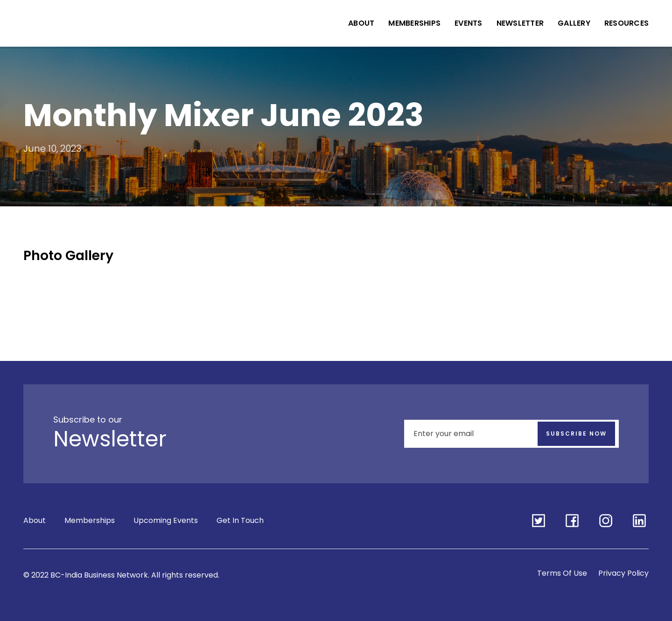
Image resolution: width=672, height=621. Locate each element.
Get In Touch (240, 520)
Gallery (574, 23)
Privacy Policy (623, 573)
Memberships (414, 23)
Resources (626, 23)
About (361, 23)
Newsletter (520, 23)
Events (469, 23)
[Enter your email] (511, 434)
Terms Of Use (562, 573)
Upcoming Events (166, 520)
